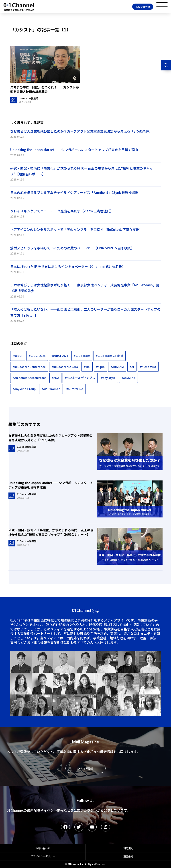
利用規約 (128, 848)
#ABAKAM (117, 367)
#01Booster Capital (110, 356)
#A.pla (100, 367)
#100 (87, 367)
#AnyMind (128, 378)
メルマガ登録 (143, 7)
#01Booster (82, 356)
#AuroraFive (75, 389)
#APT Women (51, 389)
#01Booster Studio (65, 367)
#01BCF (18, 356)
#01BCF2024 (60, 356)
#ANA (55, 378)
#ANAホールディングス (80, 378)
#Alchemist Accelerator (29, 378)
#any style (108, 378)
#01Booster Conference (29, 367)
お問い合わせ (43, 848)
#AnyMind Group (24, 389)
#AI (132, 367)
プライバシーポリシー (43, 856)
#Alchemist (148, 367)
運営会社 (128, 856)
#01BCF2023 (37, 356)
